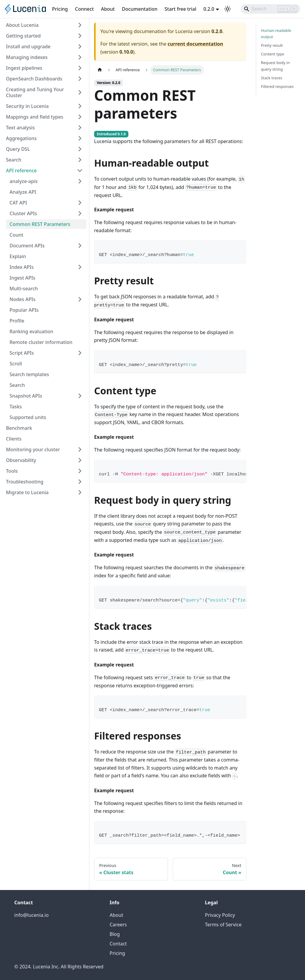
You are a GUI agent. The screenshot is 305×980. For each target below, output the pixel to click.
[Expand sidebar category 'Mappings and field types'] (80, 117)
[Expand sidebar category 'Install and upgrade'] (80, 46)
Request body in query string (275, 66)
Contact (118, 944)
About (108, 9)
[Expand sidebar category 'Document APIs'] (80, 246)
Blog (115, 934)
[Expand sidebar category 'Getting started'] (80, 36)
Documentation (140, 9)
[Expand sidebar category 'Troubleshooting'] (80, 482)
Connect (84, 9)
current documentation (195, 44)
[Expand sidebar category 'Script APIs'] (80, 353)
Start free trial (181, 9)
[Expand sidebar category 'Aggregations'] (80, 138)
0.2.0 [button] (209, 9)
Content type (273, 54)
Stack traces (271, 78)
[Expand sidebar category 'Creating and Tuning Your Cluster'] (80, 92)
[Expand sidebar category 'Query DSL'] (80, 149)
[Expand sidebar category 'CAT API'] (80, 203)
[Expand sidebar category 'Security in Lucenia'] (80, 106)
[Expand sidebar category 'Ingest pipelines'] (80, 68)
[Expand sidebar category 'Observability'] (80, 460)
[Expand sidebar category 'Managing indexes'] (80, 57)
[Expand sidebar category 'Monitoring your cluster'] (80, 449)
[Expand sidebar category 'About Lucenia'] (80, 25)
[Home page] (100, 70)
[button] (46, 181)
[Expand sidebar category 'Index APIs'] (80, 267)
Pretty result (272, 45)
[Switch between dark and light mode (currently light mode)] (228, 9)
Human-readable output (276, 34)
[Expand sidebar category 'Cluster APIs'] (80, 213)
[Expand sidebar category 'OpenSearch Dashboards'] (80, 79)
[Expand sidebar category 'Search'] (80, 160)
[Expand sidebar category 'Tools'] (80, 471)
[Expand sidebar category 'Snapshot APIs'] (80, 396)
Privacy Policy (220, 915)
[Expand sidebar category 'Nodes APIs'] (80, 299)
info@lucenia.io (31, 915)
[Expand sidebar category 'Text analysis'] (80, 128)
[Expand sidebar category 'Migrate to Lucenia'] (80, 492)
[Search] (270, 9)
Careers (118, 925)
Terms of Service (223, 925)
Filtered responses (277, 86)
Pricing (60, 9)
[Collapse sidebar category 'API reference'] (80, 170)
